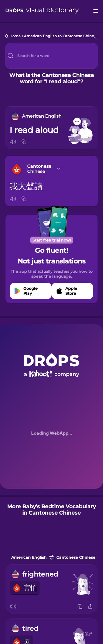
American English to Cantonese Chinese (61, 36)
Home (15, 36)
